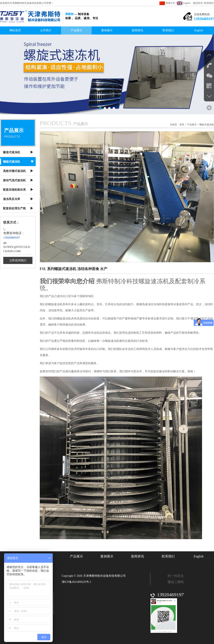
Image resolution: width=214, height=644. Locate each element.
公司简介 (46, 30)
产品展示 (76, 30)
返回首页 (198, 3)
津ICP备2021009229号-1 (76, 582)
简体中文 (167, 3)
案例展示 (107, 30)
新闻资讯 (138, 30)
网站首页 (15, 30)
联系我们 (209, 3)
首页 (182, 125)
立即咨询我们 (18, 260)
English (184, 3)
